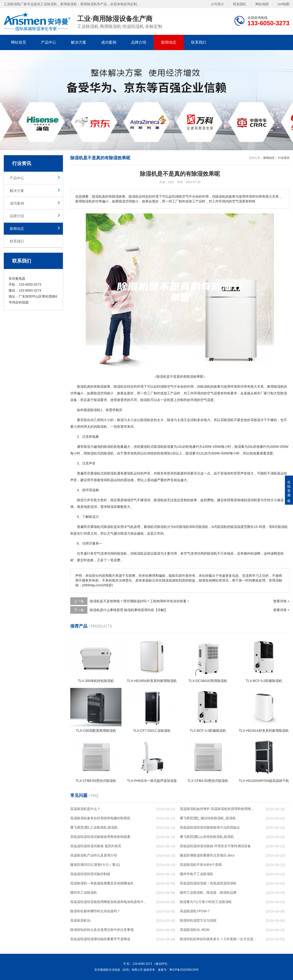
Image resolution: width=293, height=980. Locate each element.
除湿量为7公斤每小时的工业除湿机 (206, 902)
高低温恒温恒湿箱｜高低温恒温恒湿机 (208, 883)
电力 (207, 420)
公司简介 (217, 4)
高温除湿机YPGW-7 (195, 911)
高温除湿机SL (81, 920)
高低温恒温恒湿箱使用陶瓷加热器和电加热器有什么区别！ (109, 902)
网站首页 (19, 42)
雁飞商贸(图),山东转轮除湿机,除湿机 (207, 837)
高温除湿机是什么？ (85, 809)
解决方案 (79, 42)
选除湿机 (94, 410)
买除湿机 (227, 420)
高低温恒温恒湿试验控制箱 (90, 874)
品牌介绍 (139, 42)
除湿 (100, 387)
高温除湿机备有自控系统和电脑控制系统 (100, 818)
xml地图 (283, 4)
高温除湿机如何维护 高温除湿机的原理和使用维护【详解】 (218, 809)
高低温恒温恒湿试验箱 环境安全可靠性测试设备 (215, 846)
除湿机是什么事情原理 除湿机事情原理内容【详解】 (129, 610)
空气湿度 (214, 393)
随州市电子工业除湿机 (197, 874)
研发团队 (240, 4)
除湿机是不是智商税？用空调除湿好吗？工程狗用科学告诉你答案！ (140, 601)
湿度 (210, 400)
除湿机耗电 (112, 447)
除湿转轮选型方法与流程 (198, 920)
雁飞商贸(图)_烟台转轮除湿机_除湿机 (208, 818)
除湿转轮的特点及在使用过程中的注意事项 (102, 930)
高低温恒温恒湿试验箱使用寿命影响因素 (100, 837)
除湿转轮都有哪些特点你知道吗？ (95, 911)
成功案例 (109, 42)
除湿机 (82, 387)
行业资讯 (284, 158)
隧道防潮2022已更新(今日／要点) (95, 865)
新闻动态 (169, 42)
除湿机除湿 (162, 447)
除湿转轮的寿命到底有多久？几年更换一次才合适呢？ (218, 939)
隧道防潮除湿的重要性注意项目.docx (207, 855)
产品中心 (49, 42)
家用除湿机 (275, 387)
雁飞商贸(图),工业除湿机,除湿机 (94, 827)
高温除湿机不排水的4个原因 (201, 865)
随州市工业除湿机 (84, 892)
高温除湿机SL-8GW (195, 930)
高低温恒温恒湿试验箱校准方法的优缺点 (210, 827)
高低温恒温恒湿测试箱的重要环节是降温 (100, 939)
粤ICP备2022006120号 (184, 970)
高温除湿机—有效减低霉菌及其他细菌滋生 (102, 883)
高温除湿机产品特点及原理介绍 (94, 855)
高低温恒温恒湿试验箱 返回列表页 (96, 846)
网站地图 (262, 4)
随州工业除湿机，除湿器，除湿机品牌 (208, 892)
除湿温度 (237, 527)
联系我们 (199, 42)
